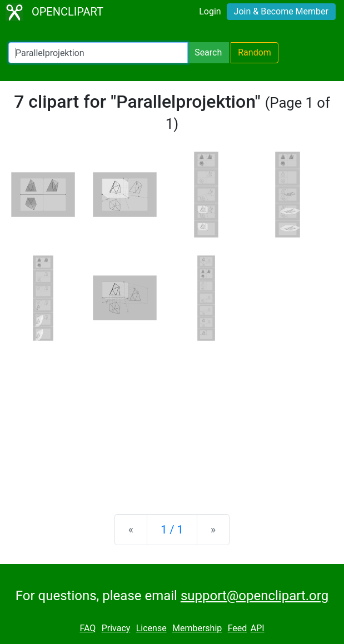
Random (255, 52)
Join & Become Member (281, 11)
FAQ (88, 628)
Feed (238, 628)
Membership (197, 628)
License (151, 628)
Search (208, 52)
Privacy (116, 628)
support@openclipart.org (255, 596)
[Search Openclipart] (98, 53)
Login (210, 11)
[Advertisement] (172, 419)
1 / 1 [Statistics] (172, 530)
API (258, 628)
